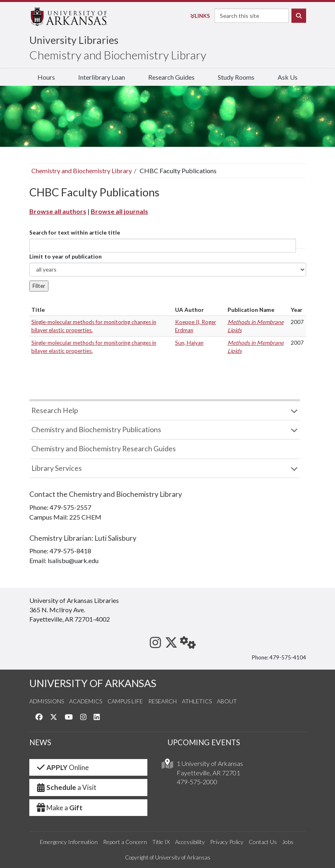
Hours (46, 77)
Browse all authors (58, 211)
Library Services (57, 468)
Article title (301, 246)
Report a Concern (125, 842)
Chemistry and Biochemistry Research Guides (104, 449)
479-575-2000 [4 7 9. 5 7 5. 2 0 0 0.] (197, 782)
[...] (163, 246)
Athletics (197, 701)
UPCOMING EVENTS (204, 742)
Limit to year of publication (66, 257)
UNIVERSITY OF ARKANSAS (93, 683)
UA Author (189, 310)
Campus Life (125, 701)
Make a (59, 808)
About (227, 701)
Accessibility (190, 842)
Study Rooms (236, 77)
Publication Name (251, 310)
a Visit (66, 787)
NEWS (40, 742)
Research (162, 701)
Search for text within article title (75, 233)
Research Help (55, 410)
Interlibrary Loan (102, 77)
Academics (86, 701)
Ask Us (288, 77)
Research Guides (171, 77)
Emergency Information (69, 842)
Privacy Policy (227, 842)
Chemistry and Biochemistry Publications (96, 430)
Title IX (161, 842)
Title (38, 310)
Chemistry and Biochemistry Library (118, 55)
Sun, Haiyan (189, 343)
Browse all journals (119, 211)
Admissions (47, 701)
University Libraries (74, 40)
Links (200, 16)
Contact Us (263, 842)
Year (297, 310)
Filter (39, 286)
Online (62, 767)
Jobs (288, 842)
